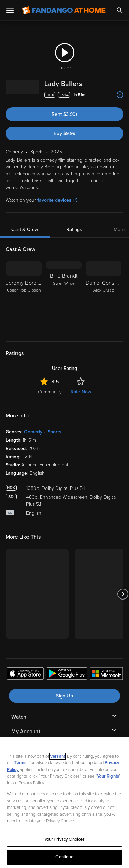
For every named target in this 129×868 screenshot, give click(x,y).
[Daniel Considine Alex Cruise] (104, 297)
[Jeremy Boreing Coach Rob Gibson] (24, 297)
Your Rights (108, 776)
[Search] (120, 10)
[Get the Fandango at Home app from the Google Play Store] (67, 674)
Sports (54, 432)
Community (50, 392)
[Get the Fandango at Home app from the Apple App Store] (25, 674)
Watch (19, 717)
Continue (64, 857)
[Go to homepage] (64, 10)
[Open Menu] (10, 10)
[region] (64, 802)
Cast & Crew (25, 229)
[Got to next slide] (123, 594)
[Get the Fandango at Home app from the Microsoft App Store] (106, 674)
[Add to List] (120, 95)
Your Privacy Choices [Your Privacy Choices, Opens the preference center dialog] (65, 839)
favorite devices (57, 200)
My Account (26, 732)
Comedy (33, 432)
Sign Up (64, 696)
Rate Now (81, 392)
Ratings (74, 229)
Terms (20, 763)
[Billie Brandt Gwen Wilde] (64, 297)
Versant (57, 756)
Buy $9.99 (64, 134)
